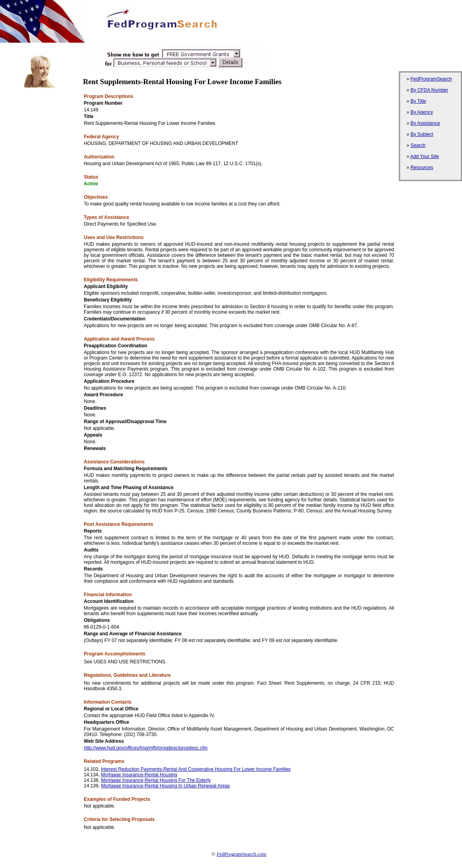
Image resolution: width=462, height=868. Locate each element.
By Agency (422, 112)
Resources (422, 168)
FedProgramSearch (431, 79)
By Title (418, 101)
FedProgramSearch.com (241, 854)
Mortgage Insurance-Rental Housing (139, 775)
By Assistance (425, 123)
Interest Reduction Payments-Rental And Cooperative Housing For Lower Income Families (196, 769)
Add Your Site (425, 156)
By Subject (422, 134)
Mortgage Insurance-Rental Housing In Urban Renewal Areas (165, 786)
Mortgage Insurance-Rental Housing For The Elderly (156, 780)
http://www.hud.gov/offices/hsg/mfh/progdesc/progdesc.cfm (146, 748)
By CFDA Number (429, 90)
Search (418, 145)
